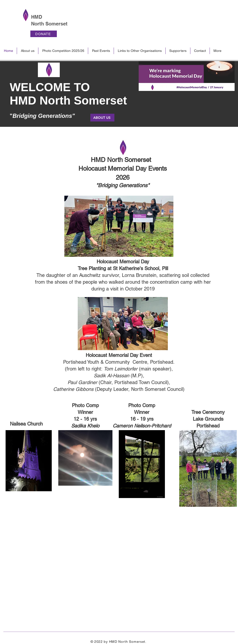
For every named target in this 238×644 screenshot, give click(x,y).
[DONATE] (44, 34)
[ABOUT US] (102, 118)
